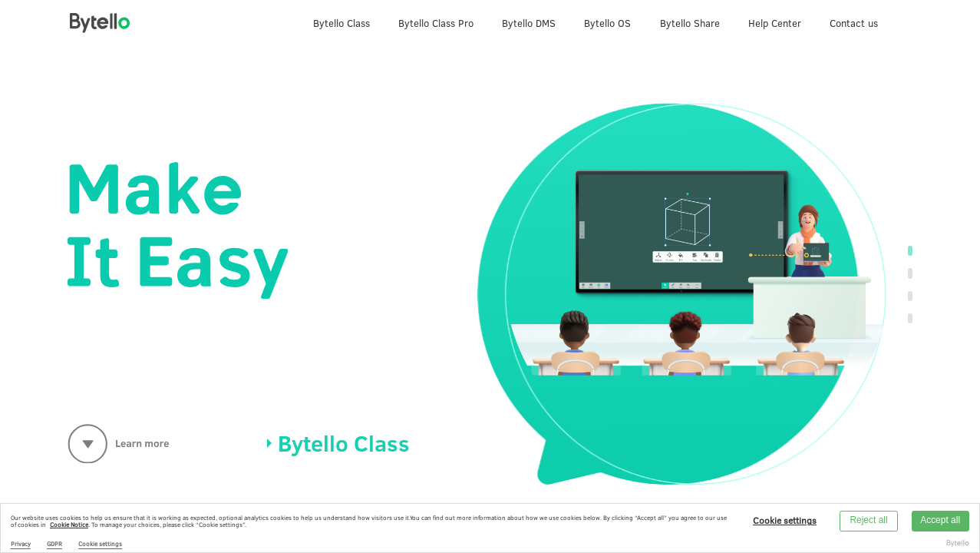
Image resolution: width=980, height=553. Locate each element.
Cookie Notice (69, 524)
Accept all (940, 520)
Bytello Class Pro (436, 23)
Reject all (868, 520)
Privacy (21, 543)
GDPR (54, 543)
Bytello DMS (529, 23)
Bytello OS (607, 23)
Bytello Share (690, 23)
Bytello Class (342, 23)
